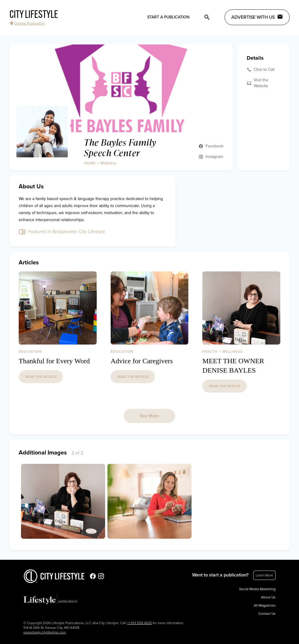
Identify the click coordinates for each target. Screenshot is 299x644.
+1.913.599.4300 (139, 623)
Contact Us (267, 614)
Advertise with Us (257, 17)
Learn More (264, 575)
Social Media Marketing (257, 589)
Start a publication (168, 17)
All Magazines (265, 605)
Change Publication (27, 23)
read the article (41, 377)
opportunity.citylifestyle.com (45, 632)
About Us (268, 597)
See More (149, 416)
